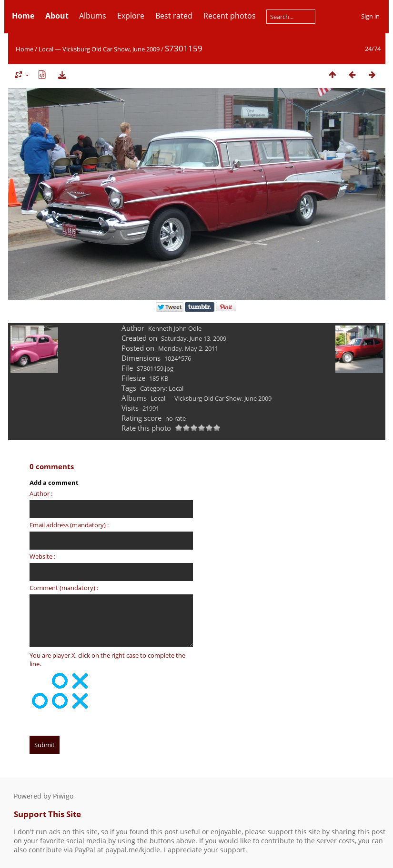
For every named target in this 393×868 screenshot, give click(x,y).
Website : (42, 556)
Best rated (174, 16)
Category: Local (162, 388)
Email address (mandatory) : (69, 525)
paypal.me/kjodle (133, 850)
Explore (131, 16)
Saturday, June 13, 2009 (194, 338)
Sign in (370, 16)
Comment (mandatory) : (64, 588)
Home (25, 49)
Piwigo (63, 796)
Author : (41, 493)
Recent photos (230, 16)
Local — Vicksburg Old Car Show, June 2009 (99, 49)
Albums (93, 16)
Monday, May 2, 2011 (188, 348)
